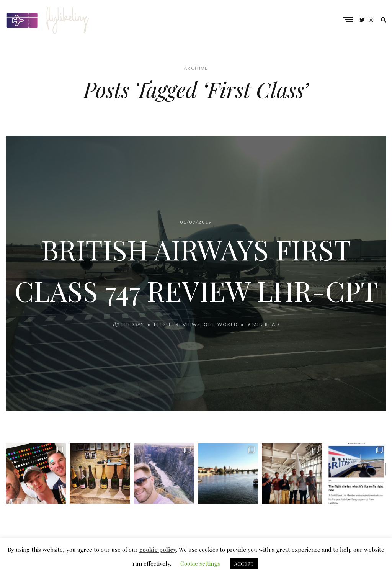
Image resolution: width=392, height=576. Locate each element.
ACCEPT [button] (244, 564)
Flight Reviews (177, 324)
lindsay (134, 324)
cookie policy (158, 550)
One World (221, 324)
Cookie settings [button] (200, 563)
